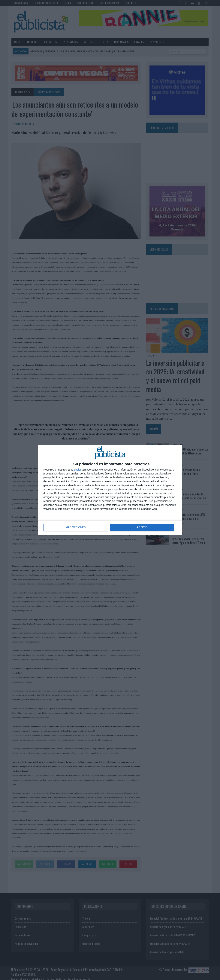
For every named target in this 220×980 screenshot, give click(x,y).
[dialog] (110, 490)
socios (78, 470)
